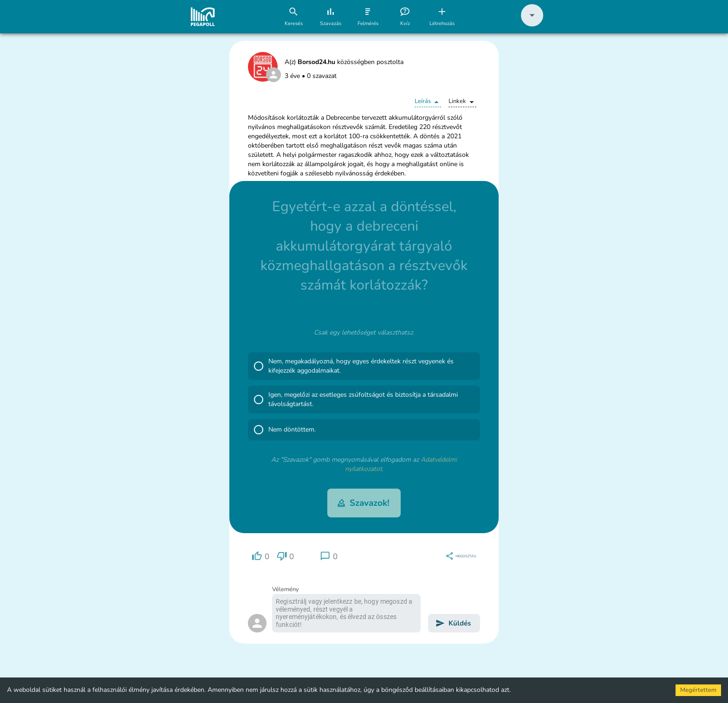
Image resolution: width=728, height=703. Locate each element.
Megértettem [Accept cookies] (698, 690)
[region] (260, 556)
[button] (532, 24)
